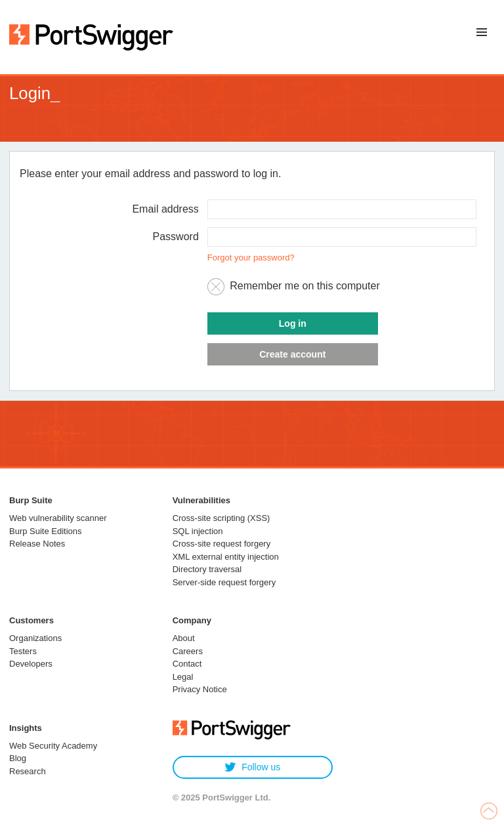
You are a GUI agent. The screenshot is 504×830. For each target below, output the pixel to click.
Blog (18, 758)
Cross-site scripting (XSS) (221, 518)
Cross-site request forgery (222, 544)
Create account (292, 354)
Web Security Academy (53, 746)
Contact (187, 664)
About (184, 638)
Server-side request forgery (224, 582)
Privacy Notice (200, 689)
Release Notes (37, 544)
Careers (188, 651)
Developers (31, 664)
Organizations (35, 638)
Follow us (252, 767)
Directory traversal (207, 569)
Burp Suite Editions (46, 531)
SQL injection (198, 531)
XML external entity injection (226, 557)
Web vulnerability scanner (58, 518)
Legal (183, 677)
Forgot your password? (251, 258)
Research (28, 771)
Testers (23, 651)
